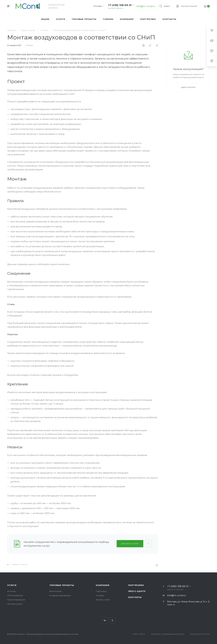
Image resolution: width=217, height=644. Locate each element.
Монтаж (11, 591)
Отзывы (100, 595)
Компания (103, 585)
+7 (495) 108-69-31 (120, 5)
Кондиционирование (60, 595)
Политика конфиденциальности (167, 634)
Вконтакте (105, 620)
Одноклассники (112, 620)
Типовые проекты (62, 585)
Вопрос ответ (103, 600)
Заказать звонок (116, 8)
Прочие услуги (15, 604)
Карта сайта (139, 634)
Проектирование (16, 600)
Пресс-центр (137, 591)
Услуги (12, 585)
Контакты (135, 597)
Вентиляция (55, 591)
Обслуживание (15, 595)
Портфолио (136, 585)
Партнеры (101, 591)
